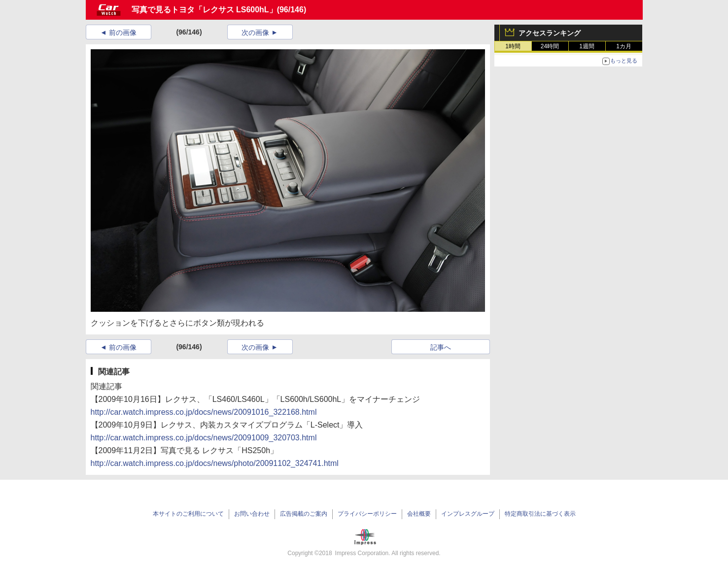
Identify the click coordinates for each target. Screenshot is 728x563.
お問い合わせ (252, 514)
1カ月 (624, 46)
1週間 (587, 46)
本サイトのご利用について (188, 514)
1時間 (513, 46)
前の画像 (123, 33)
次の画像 (255, 33)
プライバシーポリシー (367, 514)
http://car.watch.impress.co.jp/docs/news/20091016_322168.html (204, 412)
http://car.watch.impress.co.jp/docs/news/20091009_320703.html (204, 438)
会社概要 (419, 514)
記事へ (441, 347)
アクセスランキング (550, 33)
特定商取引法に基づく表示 (540, 514)
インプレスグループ (468, 514)
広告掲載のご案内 (304, 514)
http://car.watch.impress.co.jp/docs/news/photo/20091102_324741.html (215, 463)
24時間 (550, 46)
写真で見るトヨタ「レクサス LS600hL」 (204, 10)
